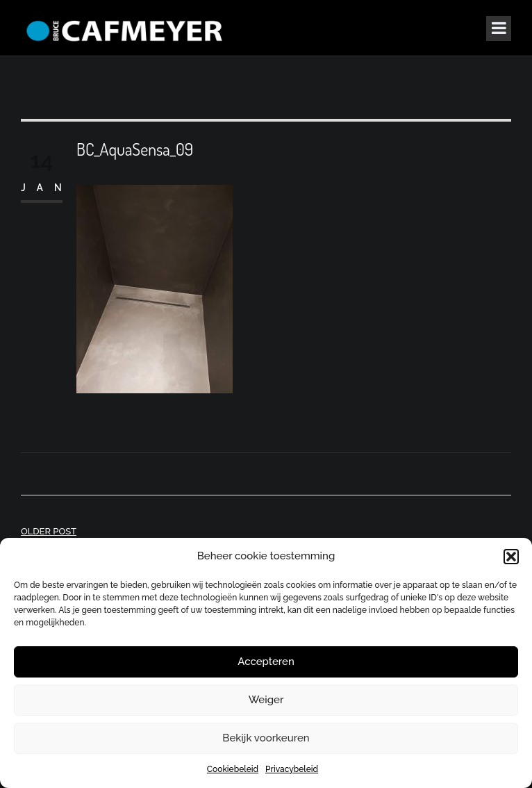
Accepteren (266, 662)
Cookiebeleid (233, 769)
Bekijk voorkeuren (266, 738)
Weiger (266, 700)
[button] (511, 557)
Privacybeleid (292, 769)
